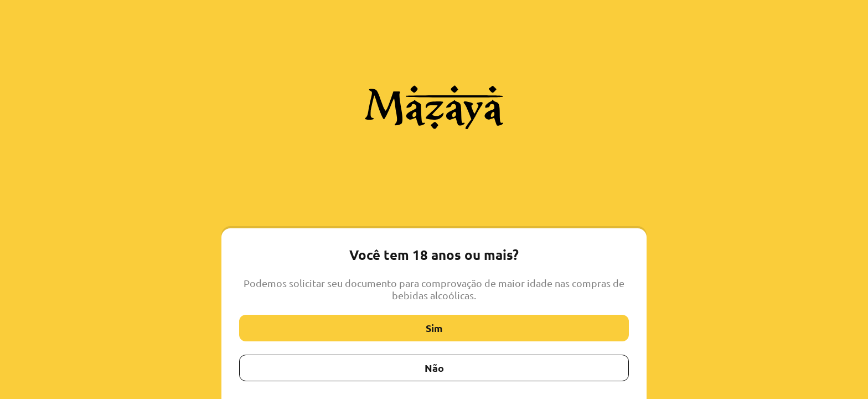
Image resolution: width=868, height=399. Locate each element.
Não (434, 368)
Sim (434, 328)
